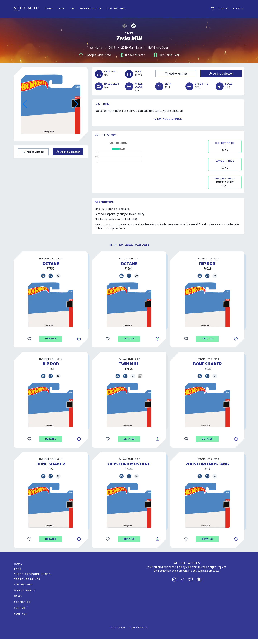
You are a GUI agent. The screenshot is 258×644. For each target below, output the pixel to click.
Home (99, 47)
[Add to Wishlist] (33, 152)
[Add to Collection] (68, 152)
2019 (112, 47)
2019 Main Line (132, 47)
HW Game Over (158, 47)
